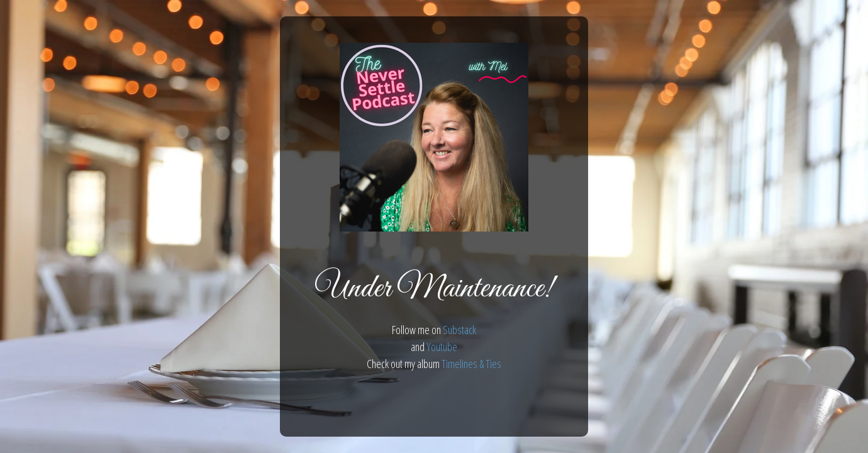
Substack (459, 330)
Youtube (442, 347)
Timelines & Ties (471, 364)
